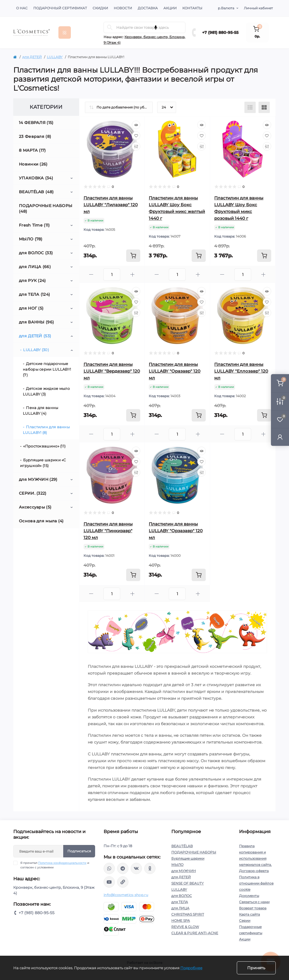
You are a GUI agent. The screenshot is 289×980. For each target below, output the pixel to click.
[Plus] (132, 274)
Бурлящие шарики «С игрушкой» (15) (43, 463)
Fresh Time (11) (34, 225)
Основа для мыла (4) (41, 521)
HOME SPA (181, 921)
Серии (245, 921)
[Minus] (91, 274)
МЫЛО (177, 865)
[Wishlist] (136, 136)
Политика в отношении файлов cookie (256, 883)
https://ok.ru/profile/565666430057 (150, 868)
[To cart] (133, 256)
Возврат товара (253, 908)
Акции (170, 8)
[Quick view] (136, 125)
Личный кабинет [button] (258, 8)
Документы (249, 896)
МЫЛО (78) (31, 239)
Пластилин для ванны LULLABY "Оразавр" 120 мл (175, 371)
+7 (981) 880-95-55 (220, 32)
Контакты (192, 8)
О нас (22, 8)
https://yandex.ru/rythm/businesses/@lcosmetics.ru (123, 882)
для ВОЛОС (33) (36, 253)
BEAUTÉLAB (182, 846)
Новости (123, 8)
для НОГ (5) (31, 308)
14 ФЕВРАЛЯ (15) (36, 123)
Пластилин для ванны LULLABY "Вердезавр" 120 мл (112, 371)
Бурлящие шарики (188, 858)
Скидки (100, 8)
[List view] (250, 107)
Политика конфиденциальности (62, 863)
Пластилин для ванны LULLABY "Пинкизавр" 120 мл (108, 531)
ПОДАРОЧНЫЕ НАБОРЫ (194, 852)
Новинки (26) (33, 164)
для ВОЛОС (182, 896)
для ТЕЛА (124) (34, 294)
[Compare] (136, 146)
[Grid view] (264, 107)
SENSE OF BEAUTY (188, 883)
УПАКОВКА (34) (36, 178)
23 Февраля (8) (35, 136)
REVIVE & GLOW (185, 927)
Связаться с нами (254, 902)
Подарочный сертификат (60, 8)
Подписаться (79, 851)
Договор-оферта (254, 871)
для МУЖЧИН (184, 871)
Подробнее (191, 968)
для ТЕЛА (180, 902)
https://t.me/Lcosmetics (123, 868)
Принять (256, 968)
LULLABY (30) (36, 350)
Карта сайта (249, 914)
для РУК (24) (32, 281)
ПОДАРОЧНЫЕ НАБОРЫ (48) (46, 208)
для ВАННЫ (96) (36, 322)
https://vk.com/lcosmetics (136, 868)
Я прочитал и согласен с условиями (55, 865)
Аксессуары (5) (35, 507)
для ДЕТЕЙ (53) (35, 336)
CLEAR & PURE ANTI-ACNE (195, 933)
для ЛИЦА (180, 908)
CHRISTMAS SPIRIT (188, 914)
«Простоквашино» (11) (44, 446)
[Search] (110, 27)
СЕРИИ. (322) (33, 493)
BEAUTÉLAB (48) (36, 192)
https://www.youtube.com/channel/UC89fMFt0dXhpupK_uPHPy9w (109, 882)
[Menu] (65, 32)
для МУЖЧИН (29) (38, 479)
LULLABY (55, 57)
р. (226, 8)
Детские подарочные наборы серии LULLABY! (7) (47, 369)
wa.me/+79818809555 (109, 868)
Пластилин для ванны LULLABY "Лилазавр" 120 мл (111, 205)
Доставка (148, 8)
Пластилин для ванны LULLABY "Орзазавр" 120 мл (176, 531)
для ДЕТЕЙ (32, 57)
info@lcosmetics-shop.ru (126, 895)
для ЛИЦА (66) (35, 267)
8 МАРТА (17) (32, 150)
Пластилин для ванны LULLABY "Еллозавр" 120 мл (241, 371)
